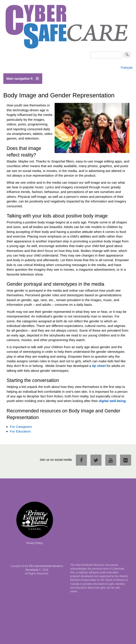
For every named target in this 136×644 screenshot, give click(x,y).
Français (127, 68)
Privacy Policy (35, 543)
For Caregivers (21, 427)
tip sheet (99, 366)
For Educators (20, 431)
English (126, 63)
